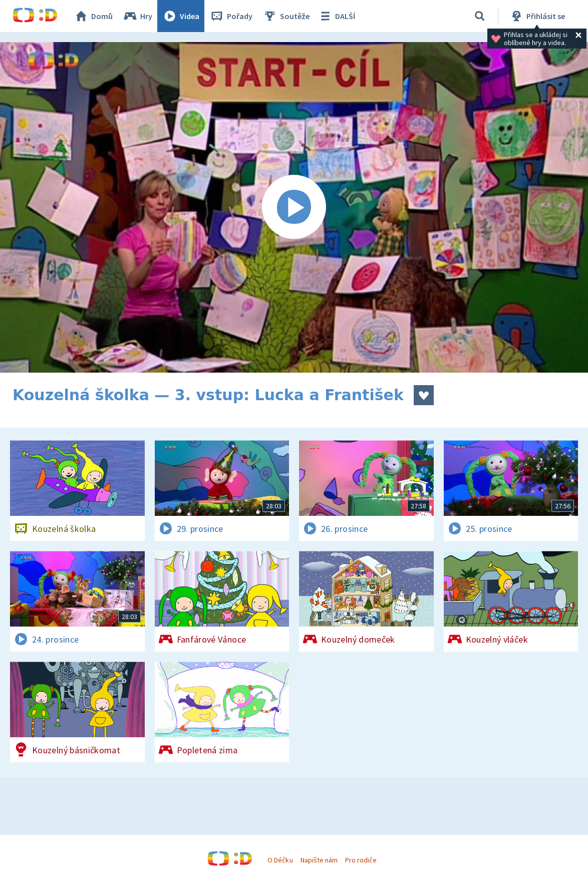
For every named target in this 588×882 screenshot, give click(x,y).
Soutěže (286, 16)
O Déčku (280, 860)
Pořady (231, 16)
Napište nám (319, 860)
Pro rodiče (361, 860)
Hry (137, 16)
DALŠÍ (336, 16)
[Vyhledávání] (480, 16)
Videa (181, 16)
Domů (93, 16)
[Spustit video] (294, 207)
